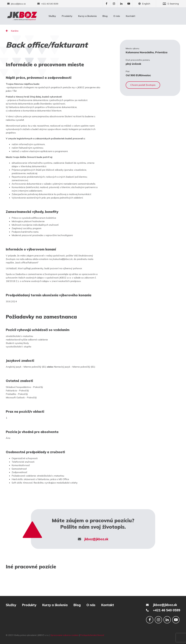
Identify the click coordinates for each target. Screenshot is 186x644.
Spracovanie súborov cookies (65, 635)
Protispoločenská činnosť (92, 635)
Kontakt (131, 16)
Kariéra (12, 31)
